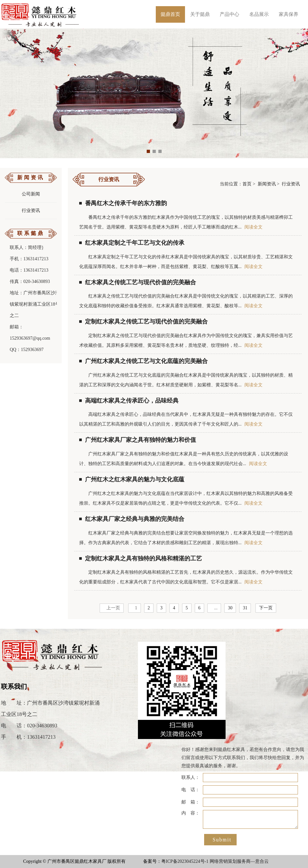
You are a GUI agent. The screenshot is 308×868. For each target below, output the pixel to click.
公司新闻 (31, 194)
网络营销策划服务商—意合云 (239, 861)
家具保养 (289, 14)
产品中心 (229, 14)
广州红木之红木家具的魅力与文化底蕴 (132, 479)
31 (245, 608)
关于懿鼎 (200, 14)
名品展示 (259, 14)
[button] (148, 151)
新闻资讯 (267, 184)
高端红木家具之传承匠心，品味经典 (129, 401)
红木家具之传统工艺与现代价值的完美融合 (138, 282)
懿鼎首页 (170, 14)
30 (230, 608)
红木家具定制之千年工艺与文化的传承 (132, 243)
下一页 (266, 608)
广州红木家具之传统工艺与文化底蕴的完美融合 (143, 361)
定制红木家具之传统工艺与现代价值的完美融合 (143, 322)
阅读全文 (253, 227)
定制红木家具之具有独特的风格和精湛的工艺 (141, 558)
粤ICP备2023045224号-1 (185, 861)
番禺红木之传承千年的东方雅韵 (123, 203)
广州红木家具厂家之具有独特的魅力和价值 (138, 440)
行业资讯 (31, 211)
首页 (247, 184)
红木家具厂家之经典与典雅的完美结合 (132, 519)
